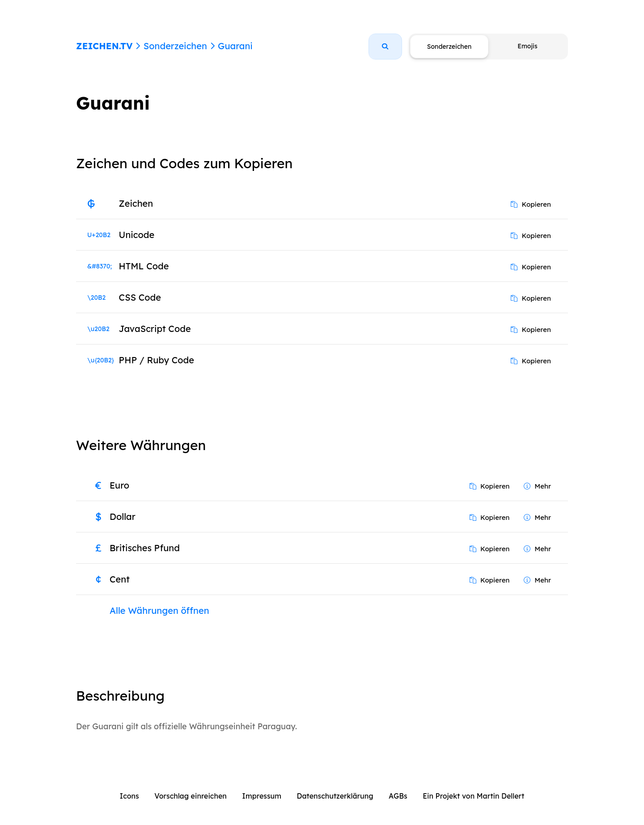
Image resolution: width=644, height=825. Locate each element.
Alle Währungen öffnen (159, 610)
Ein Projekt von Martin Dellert (473, 796)
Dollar (123, 517)
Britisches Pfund (145, 548)
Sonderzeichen (175, 46)
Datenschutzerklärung (335, 796)
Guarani (235, 46)
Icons (129, 796)
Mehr (537, 486)
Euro (119, 485)
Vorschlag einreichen (191, 796)
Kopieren (531, 204)
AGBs (398, 796)
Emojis (527, 46)
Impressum (262, 796)
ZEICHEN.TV (104, 46)
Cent (120, 579)
